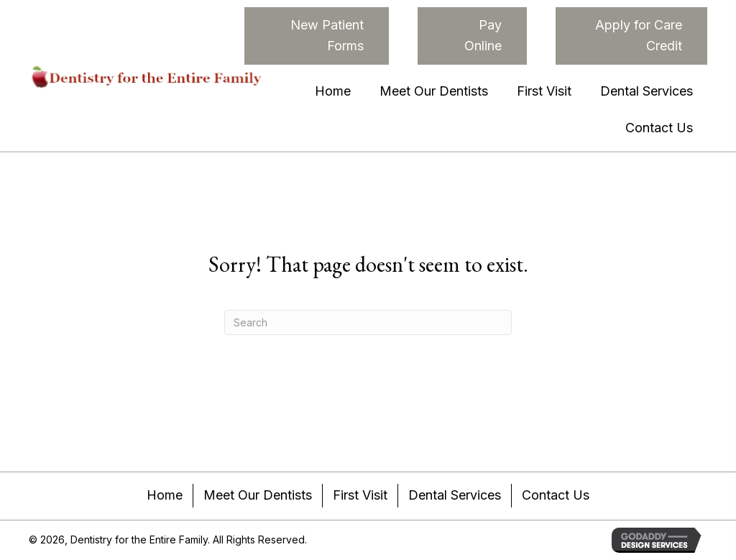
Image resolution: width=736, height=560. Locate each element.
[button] (317, 36)
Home (165, 495)
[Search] (368, 322)
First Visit (360, 495)
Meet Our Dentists (258, 495)
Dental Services (455, 495)
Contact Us (556, 495)
